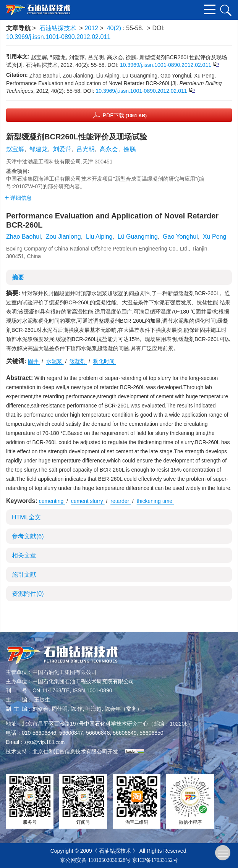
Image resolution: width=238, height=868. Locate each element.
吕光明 (86, 149)
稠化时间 (105, 361)
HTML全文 (26, 517)
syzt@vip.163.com (45, 742)
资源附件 (28, 594)
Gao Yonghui (180, 237)
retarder (121, 501)
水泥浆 (55, 361)
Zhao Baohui (23, 237)
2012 (91, 28)
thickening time (155, 501)
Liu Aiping (99, 237)
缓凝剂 (78, 361)
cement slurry (88, 501)
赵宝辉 (15, 149)
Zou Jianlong (63, 237)
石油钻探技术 (58, 28)
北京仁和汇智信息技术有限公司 (70, 752)
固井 (34, 361)
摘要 (18, 277)
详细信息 (18, 198)
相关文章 (24, 555)
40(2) (115, 28)
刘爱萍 (62, 149)
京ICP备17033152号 (155, 860)
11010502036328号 (109, 860)
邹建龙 (39, 149)
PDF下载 (125, 115)
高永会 (109, 149)
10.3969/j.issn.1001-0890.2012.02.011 (58, 37)
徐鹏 (130, 149)
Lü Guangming (138, 237)
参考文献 (28, 536)
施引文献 (24, 575)
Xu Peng (215, 237)
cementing (52, 501)
